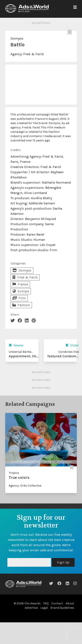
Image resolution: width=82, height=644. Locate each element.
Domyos (17, 38)
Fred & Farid (33, 54)
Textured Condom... (63, 356)
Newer (16, 345)
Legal (44, 608)
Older (72, 345)
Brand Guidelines (62, 608)
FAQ (46, 603)
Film (19, 298)
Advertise (31, 608)
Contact (57, 603)
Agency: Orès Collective (25, 486)
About (70, 603)
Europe (21, 291)
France (20, 284)
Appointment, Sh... (24, 356)
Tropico (14, 473)
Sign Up (63, 562)
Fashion (21, 305)
